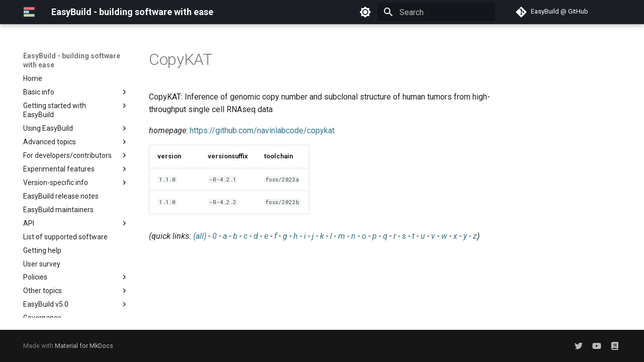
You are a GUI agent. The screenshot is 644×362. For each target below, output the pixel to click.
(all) (200, 236)
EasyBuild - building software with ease (72, 60)
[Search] (436, 12)
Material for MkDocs (84, 346)
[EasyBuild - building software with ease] (29, 12)
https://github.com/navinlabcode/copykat (262, 130)
